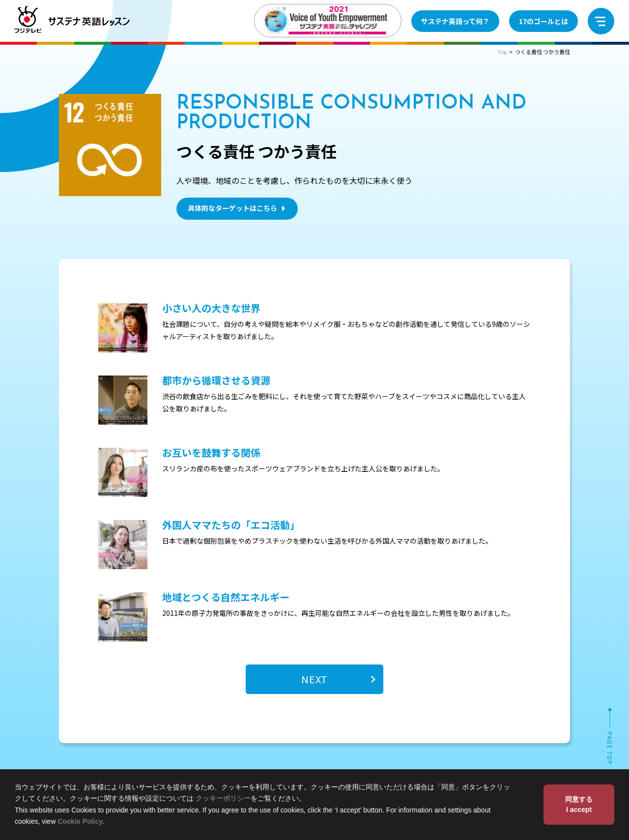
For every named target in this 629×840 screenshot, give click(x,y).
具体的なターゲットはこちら (238, 208)
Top (502, 52)
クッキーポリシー (223, 798)
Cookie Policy (80, 821)
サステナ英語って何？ (455, 21)
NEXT (314, 679)
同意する (579, 805)
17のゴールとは (543, 21)
